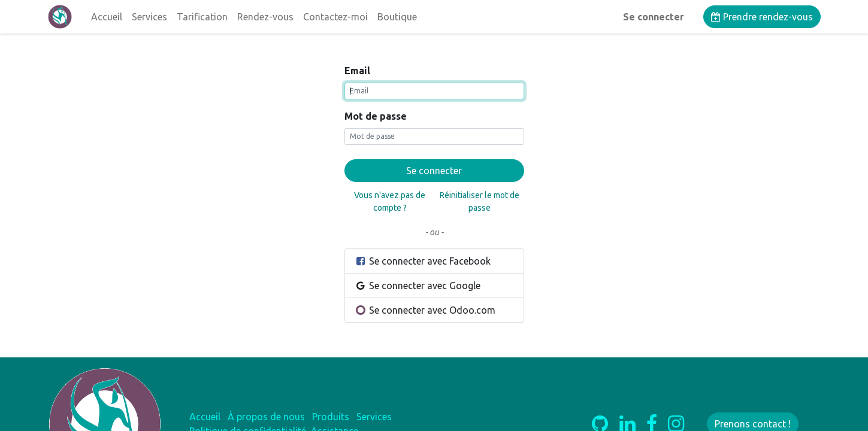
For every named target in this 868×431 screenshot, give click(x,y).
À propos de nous (266, 417)
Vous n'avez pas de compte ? (390, 201)
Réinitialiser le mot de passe (480, 201)
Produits (331, 417)
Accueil (205, 417)
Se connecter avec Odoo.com (426, 310)
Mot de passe (376, 116)
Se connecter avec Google (418, 286)
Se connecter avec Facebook (423, 261)
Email (357, 71)
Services (374, 417)
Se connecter (654, 17)
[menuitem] (107, 17)
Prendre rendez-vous (762, 17)
